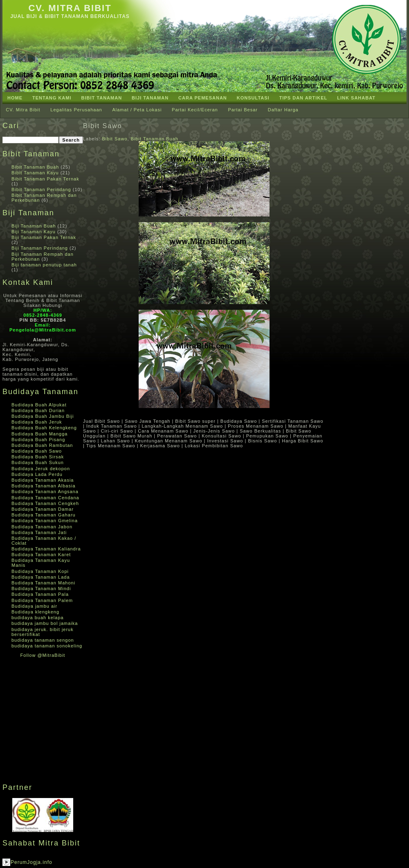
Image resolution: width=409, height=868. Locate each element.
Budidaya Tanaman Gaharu (44, 515)
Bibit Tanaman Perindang (41, 189)
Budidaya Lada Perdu (37, 474)
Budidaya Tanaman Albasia (44, 486)
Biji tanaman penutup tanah (44, 265)
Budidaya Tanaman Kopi (40, 571)
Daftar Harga (283, 110)
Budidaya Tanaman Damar (43, 509)
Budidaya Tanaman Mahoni (43, 583)
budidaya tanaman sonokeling (47, 646)
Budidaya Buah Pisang (38, 440)
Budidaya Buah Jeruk (37, 422)
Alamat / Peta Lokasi (137, 110)
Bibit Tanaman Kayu (35, 173)
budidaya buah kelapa (38, 618)
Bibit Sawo (103, 126)
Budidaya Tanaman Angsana (45, 491)
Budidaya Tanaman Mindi (41, 588)
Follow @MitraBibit (43, 655)
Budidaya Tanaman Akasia (43, 480)
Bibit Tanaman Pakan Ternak (45, 179)
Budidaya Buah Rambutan (42, 445)
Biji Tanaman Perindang (40, 248)
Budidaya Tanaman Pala (40, 594)
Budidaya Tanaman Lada (41, 577)
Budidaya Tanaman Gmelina (45, 521)
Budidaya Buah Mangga (39, 434)
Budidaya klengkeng (35, 612)
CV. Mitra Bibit (70, 8)
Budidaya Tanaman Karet (41, 555)
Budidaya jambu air (34, 606)
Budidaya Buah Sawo (37, 451)
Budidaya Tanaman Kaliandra (46, 549)
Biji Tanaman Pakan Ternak (44, 237)
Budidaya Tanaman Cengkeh (45, 503)
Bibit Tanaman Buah (35, 167)
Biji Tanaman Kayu (34, 232)
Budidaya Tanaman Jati (39, 532)
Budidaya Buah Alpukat (39, 405)
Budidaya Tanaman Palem (42, 600)
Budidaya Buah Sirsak (38, 457)
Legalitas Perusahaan (76, 110)
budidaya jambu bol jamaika (45, 623)
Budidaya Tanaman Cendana (45, 498)
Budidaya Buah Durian (38, 410)
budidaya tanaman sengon (43, 640)
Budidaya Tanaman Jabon (42, 527)
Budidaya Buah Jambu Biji (43, 416)
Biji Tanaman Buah (34, 226)
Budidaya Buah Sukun (38, 462)
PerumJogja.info (31, 862)
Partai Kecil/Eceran (195, 110)
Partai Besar (243, 110)
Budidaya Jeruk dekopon (41, 469)
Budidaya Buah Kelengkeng (44, 428)
